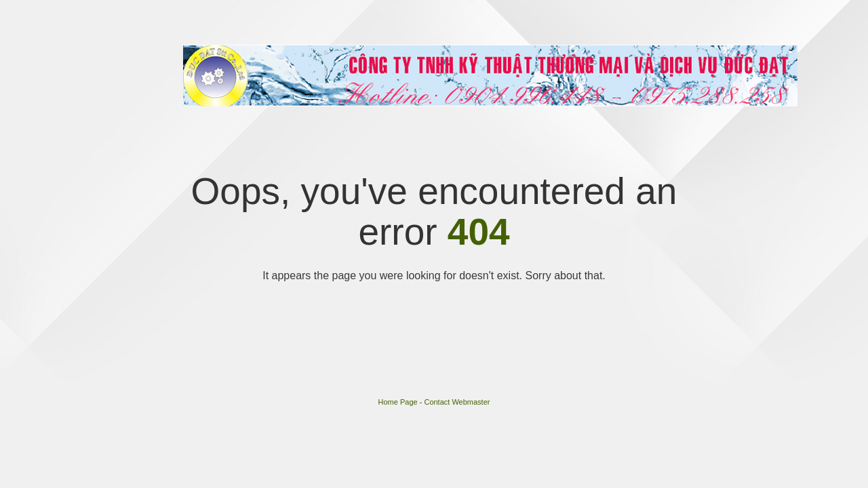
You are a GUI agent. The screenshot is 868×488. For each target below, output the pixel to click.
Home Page (398, 402)
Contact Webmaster (457, 402)
